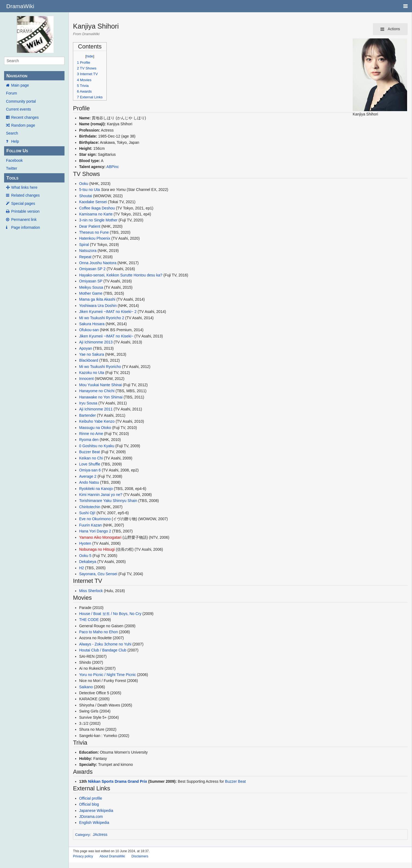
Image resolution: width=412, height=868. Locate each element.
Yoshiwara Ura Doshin (98, 306)
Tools (12, 178)
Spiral (84, 245)
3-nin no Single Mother (98, 220)
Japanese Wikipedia (96, 811)
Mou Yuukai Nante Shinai (101, 385)
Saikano (86, 687)
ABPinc (113, 167)
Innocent (87, 379)
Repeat (85, 257)
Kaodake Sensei (93, 202)
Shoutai (86, 196)
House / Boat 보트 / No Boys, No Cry (110, 614)
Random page (23, 125)
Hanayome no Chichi (97, 391)
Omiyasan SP (91, 281)
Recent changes (25, 117)
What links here (24, 187)
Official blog (89, 804)
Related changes (25, 195)
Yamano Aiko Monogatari (100, 537)
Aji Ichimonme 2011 (96, 409)
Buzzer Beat (90, 452)
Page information (26, 227)
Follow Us (17, 151)
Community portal (21, 101)
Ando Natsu (89, 482)
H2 (82, 568)
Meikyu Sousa (91, 287)
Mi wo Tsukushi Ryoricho (100, 367)
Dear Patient (90, 226)
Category (82, 835)
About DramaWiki (112, 856)
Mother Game (91, 293)
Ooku (84, 184)
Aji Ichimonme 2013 (96, 342)
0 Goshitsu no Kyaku (97, 446)
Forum (11, 93)
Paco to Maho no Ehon (99, 632)
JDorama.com (91, 817)
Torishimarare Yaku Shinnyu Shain (108, 501)
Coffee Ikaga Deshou (97, 208)
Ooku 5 (85, 556)
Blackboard (89, 360)
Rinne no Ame (91, 434)
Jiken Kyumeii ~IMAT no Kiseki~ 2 (108, 312)
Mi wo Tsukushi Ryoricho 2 (102, 318)
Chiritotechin (90, 507)
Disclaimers (140, 856)
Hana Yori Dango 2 (95, 531)
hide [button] (90, 56)
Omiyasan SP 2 (92, 269)
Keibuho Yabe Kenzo (97, 421)
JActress (100, 835)
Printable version (25, 211)
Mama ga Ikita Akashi (97, 299)
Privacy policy (83, 856)
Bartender (87, 415)
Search (12, 133)
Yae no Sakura (92, 354)
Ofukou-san (89, 330)
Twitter (12, 168)
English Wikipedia (94, 823)
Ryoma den (89, 440)
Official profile (91, 798)
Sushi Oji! (87, 513)
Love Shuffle (90, 464)
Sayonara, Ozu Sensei (98, 574)
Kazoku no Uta (92, 373)
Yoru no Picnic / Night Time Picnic (108, 675)
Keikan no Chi (91, 458)
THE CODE (89, 620)
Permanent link (24, 220)
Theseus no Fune (94, 232)
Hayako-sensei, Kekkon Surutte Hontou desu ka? (121, 275)
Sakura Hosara (92, 324)
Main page (20, 85)
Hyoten (85, 543)
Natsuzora (88, 251)
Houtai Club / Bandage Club (103, 650)
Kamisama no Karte (96, 214)
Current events (19, 109)
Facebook (14, 160)
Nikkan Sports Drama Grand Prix (117, 781)
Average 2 (88, 476)
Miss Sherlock (91, 591)
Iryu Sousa (88, 403)
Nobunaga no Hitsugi (97, 549)
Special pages (23, 203)
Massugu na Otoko (95, 428)
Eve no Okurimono (95, 519)
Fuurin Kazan (90, 525)
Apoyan (86, 348)
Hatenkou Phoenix (95, 238)
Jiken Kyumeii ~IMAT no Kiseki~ (106, 336)
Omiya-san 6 (90, 470)
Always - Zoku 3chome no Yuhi (105, 644)
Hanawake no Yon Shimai (101, 397)
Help (15, 141)
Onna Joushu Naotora (98, 263)
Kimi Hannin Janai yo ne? (101, 495)
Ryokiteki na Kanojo (96, 489)
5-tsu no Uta (90, 190)
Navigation (17, 76)
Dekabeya (88, 562)
